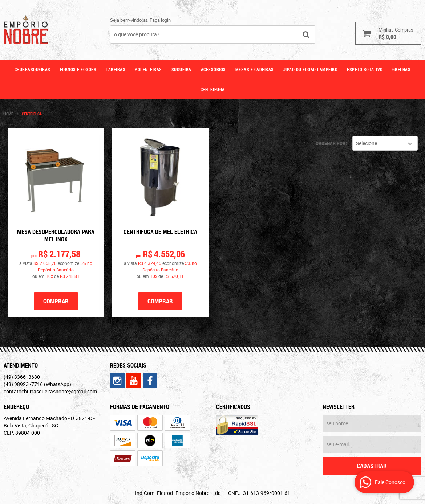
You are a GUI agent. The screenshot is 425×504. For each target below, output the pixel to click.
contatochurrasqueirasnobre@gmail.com (50, 391)
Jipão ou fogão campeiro (311, 69)
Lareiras (116, 69)
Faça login (160, 20)
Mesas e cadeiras (255, 69)
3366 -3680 (22, 377)
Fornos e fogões (78, 69)
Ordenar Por (331, 143)
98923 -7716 (37, 384)
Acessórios (213, 69)
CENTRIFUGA (213, 89)
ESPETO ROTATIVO (365, 69)
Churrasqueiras (33, 69)
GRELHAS (402, 69)
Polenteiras (148, 69)
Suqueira (181, 69)
